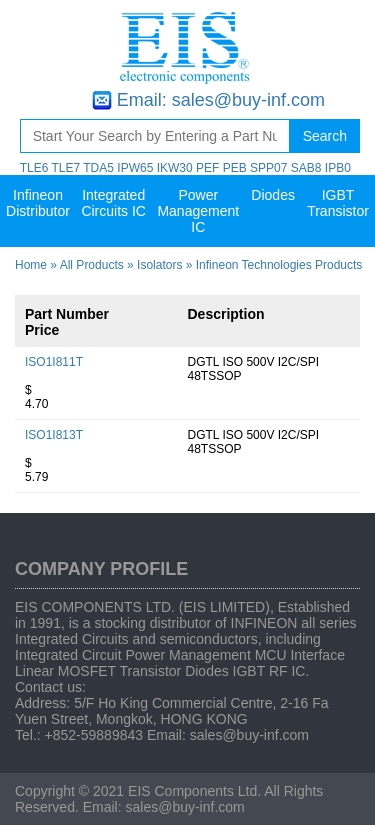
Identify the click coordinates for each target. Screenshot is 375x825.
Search (325, 136)
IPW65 (135, 168)
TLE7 (65, 168)
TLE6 (34, 168)
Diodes (273, 195)
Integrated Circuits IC (113, 203)
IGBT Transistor (338, 203)
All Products (92, 265)
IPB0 (338, 168)
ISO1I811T (54, 362)
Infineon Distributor (38, 203)
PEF (207, 168)
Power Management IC (198, 211)
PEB (235, 168)
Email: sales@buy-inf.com (221, 100)
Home (31, 265)
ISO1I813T (54, 435)
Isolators (159, 265)
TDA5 (98, 168)
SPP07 (268, 168)
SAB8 (306, 168)
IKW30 (175, 168)
